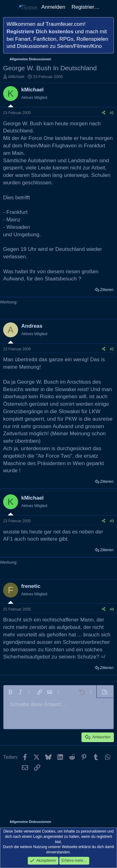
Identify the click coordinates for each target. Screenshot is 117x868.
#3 (112, 521)
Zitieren (107, 290)
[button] (10, 692)
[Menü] (9, 7)
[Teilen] (104, 113)
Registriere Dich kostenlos (40, 32)
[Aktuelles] (109, 7)
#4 (112, 609)
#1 (112, 113)
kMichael (16, 77)
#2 (112, 349)
